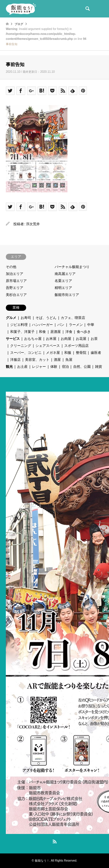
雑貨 (99, 367)
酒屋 (57, 360)
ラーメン (76, 325)
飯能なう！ (42, 861)
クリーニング (21, 346)
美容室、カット (37, 360)
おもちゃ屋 (33, 339)
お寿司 (26, 318)
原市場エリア (16, 281)
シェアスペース (48, 346)
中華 (91, 325)
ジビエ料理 (19, 325)
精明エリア (63, 288)
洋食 (69, 332)
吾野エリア (15, 288)
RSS (55, 842)
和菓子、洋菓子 (22, 332)
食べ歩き (84, 332)
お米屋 (51, 339)
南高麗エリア (65, 274)
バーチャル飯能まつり (72, 267)
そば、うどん (46, 318)
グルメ (11, 318)
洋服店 (15, 360)
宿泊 (65, 367)
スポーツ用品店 (76, 346)
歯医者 (96, 353)
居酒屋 (56, 332)
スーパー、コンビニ (26, 353)
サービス (13, 339)
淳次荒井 (33, 224)
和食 (42, 332)
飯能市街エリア (67, 295)
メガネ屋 (53, 353)
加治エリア (15, 274)
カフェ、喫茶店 (73, 318)
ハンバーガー (42, 325)
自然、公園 (82, 367)
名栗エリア (63, 281)
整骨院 (81, 353)
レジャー (39, 367)
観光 (9, 367)
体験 (54, 367)
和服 (68, 353)
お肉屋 (66, 339)
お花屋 (81, 339)
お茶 (94, 339)
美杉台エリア (16, 295)
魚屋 (69, 360)
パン (61, 325)
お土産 (22, 367)
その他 (11, 267)
